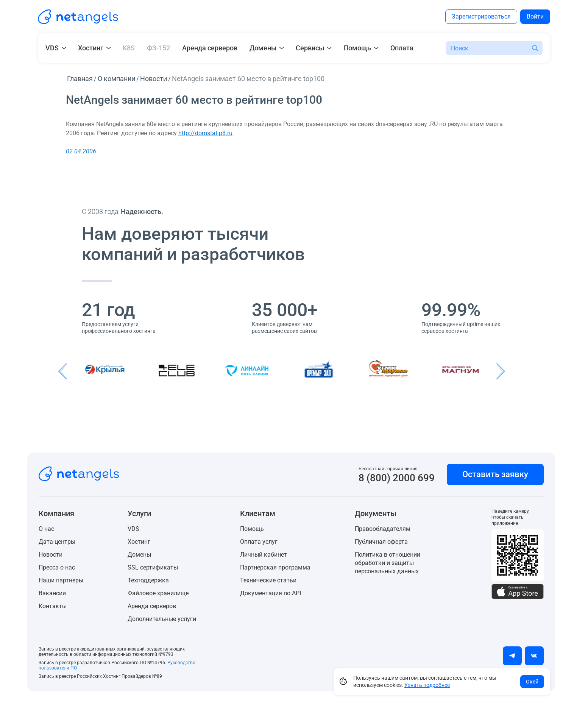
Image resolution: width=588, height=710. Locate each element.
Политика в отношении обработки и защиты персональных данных (388, 563)
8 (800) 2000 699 (397, 478)
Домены (139, 555)
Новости (51, 555)
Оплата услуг (259, 542)
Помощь (252, 529)
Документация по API (271, 593)
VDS (133, 529)
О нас (46, 529)
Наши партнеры (61, 580)
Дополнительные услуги (162, 619)
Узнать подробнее (427, 685)
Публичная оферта (381, 542)
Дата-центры (57, 542)
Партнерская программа (275, 567)
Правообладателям (383, 529)
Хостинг (139, 542)
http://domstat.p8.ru (205, 133)
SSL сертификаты (153, 567)
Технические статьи (268, 580)
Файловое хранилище (158, 593)
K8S (129, 48)
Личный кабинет (264, 555)
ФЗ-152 (158, 48)
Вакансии (52, 593)
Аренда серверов (210, 48)
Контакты (53, 606)
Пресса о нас (57, 567)
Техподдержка (148, 580)
